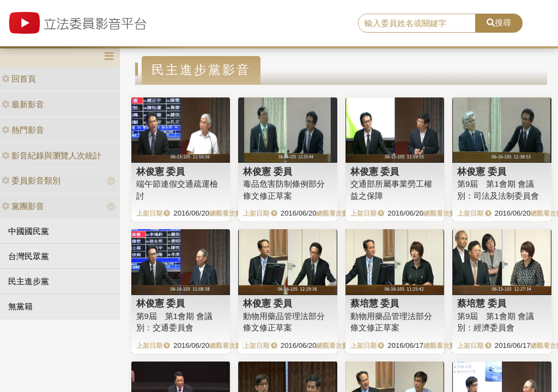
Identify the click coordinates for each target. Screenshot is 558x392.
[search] (417, 23)
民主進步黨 (29, 281)
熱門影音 (23, 130)
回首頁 (19, 79)
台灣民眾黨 (29, 256)
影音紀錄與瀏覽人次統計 (51, 155)
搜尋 (499, 23)
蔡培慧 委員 (375, 303)
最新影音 (23, 104)
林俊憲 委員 (161, 171)
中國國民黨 (29, 231)
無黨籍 (20, 306)
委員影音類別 (31, 180)
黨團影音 (23, 206)
